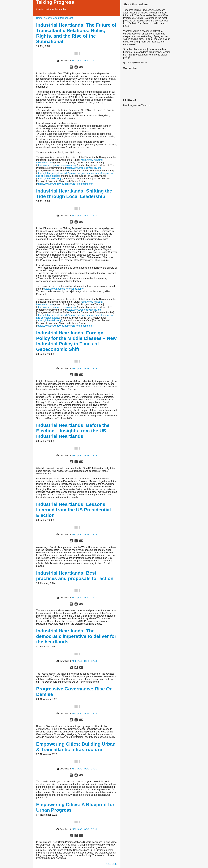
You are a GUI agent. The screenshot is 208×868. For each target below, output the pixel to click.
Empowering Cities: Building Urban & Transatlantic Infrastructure (76, 747)
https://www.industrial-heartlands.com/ (63, 289)
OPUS (94, 61)
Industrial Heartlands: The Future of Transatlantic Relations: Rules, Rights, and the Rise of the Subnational (76, 33)
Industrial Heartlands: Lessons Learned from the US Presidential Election (74, 510)
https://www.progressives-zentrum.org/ (57, 165)
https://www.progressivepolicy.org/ (84, 168)
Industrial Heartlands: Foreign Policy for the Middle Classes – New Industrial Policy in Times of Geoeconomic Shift (76, 341)
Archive (48, 18)
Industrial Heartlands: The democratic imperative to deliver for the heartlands (76, 636)
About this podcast (63, 18)
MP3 (74, 61)
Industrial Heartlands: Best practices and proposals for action (75, 576)
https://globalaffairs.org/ (49, 179)
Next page (112, 864)
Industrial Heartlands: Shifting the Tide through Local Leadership (74, 194)
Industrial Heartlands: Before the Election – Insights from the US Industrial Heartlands (73, 431)
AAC (80, 61)
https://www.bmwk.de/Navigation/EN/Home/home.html (65, 184)
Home (39, 18)
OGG (87, 61)
